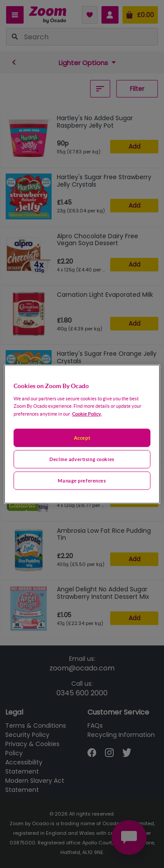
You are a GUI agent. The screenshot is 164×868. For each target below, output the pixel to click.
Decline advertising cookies (82, 459)
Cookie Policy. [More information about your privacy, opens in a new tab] (87, 413)
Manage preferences (82, 480)
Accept (82, 438)
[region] (82, 434)
